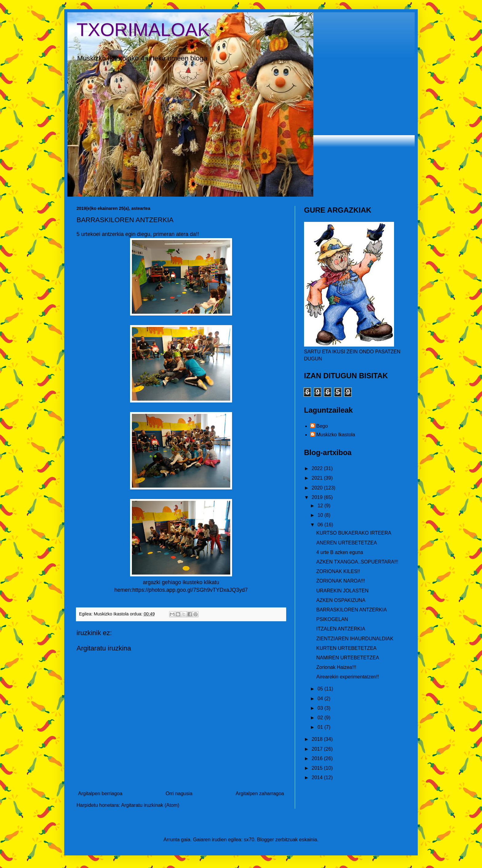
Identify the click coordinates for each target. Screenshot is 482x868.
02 (321, 718)
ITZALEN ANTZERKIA (341, 629)
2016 (318, 758)
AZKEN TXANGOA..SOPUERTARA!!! (357, 562)
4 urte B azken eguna (340, 552)
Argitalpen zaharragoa (260, 793)
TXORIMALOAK (143, 30)
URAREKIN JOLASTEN (342, 591)
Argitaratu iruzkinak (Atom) (150, 805)
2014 (318, 778)
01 (321, 727)
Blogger (265, 840)
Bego (322, 426)
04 (321, 699)
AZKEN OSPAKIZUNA (341, 600)
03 (321, 708)
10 (321, 515)
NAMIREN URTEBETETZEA (348, 658)
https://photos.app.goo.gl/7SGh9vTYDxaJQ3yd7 (190, 590)
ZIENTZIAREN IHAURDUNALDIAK (355, 639)
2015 (318, 768)
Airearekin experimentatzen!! (348, 677)
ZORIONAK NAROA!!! (341, 581)
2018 (318, 739)
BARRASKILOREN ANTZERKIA (352, 610)
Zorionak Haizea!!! (336, 667)
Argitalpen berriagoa (100, 793)
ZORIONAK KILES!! (338, 571)
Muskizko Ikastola (336, 435)
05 (321, 689)
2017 (318, 749)
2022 (318, 468)
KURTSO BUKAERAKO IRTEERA (354, 533)
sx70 (249, 840)
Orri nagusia (179, 793)
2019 (318, 497)
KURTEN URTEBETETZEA (346, 648)
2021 (318, 478)
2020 (318, 488)
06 (321, 525)
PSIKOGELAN (332, 619)
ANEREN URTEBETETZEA (347, 543)
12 (321, 506)
